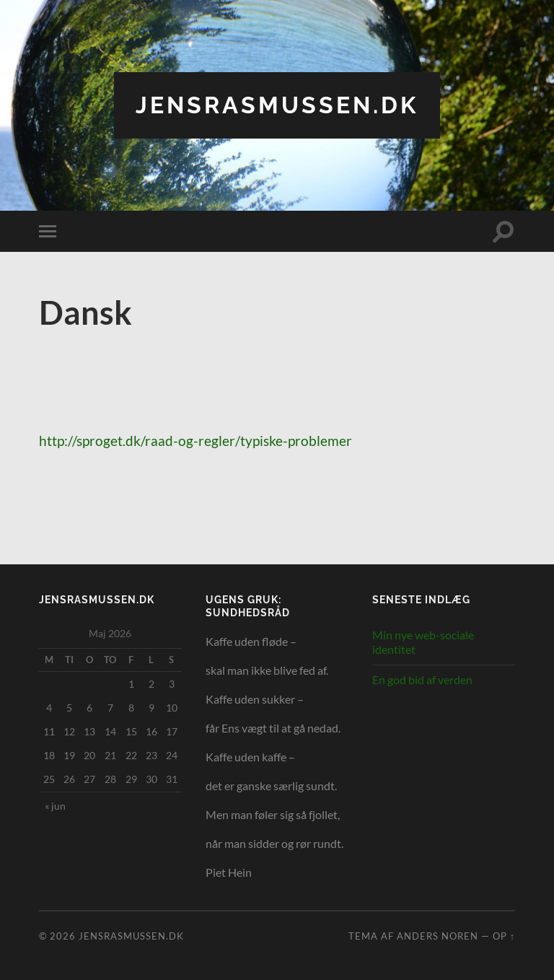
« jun (55, 806)
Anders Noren (438, 936)
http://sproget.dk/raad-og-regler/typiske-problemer (195, 441)
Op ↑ (504, 936)
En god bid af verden (422, 679)
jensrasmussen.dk (277, 105)
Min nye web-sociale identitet (423, 642)
